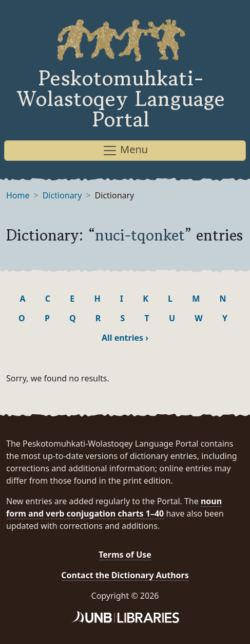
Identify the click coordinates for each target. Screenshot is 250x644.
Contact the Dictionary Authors (125, 575)
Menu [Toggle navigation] (125, 150)
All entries (125, 338)
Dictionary (62, 195)
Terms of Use (125, 555)
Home (18, 195)
